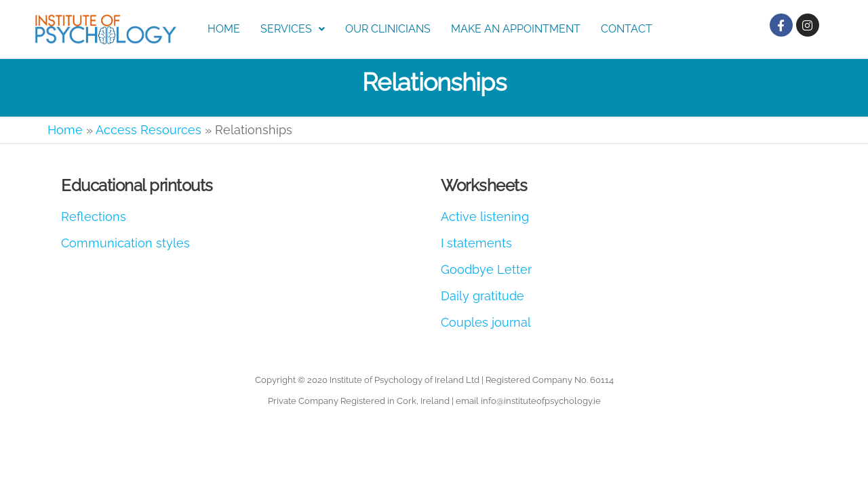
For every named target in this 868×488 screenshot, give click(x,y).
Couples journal (486, 322)
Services (293, 29)
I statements (476, 243)
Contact (627, 29)
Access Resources (149, 130)
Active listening (485, 217)
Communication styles (125, 243)
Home (224, 29)
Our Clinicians (388, 29)
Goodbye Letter (486, 269)
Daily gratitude (482, 296)
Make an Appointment (516, 29)
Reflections (94, 217)
